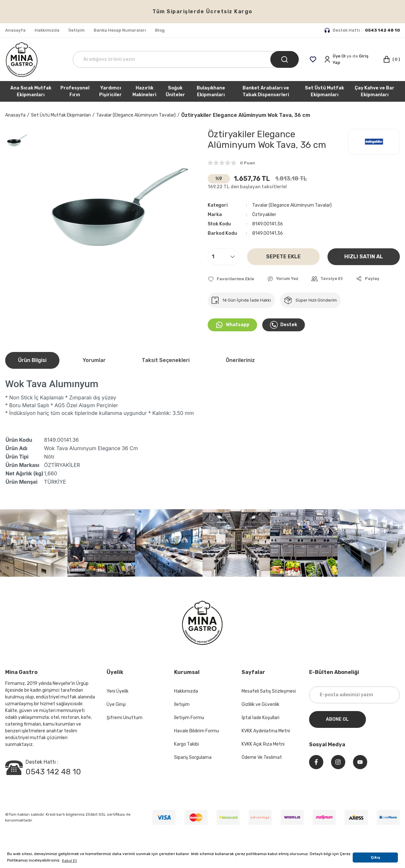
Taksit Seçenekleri (166, 360)
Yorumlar (94, 360)
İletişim (182, 704)
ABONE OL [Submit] (337, 719)
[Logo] (22, 59)
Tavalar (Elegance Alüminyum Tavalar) (292, 205)
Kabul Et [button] (69, 861)
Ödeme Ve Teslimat (262, 757)
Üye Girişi (116, 704)
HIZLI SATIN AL (364, 257)
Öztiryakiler (264, 215)
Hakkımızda (186, 691)
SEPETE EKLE (283, 257)
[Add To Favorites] (231, 279)
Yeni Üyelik (118, 691)
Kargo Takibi (187, 744)
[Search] (186, 59)
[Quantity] (223, 257)
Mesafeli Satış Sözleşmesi (269, 691)
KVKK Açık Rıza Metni (263, 744)
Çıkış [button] (375, 858)
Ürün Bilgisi (32, 360)
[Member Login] (350, 59)
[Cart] (391, 59)
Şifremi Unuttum (125, 718)
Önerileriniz (240, 360)
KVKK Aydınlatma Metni (266, 731)
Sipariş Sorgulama (193, 757)
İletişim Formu (189, 718)
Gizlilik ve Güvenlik (260, 704)
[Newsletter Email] (355, 695)
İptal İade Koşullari (260, 718)
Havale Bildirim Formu (197, 731)
